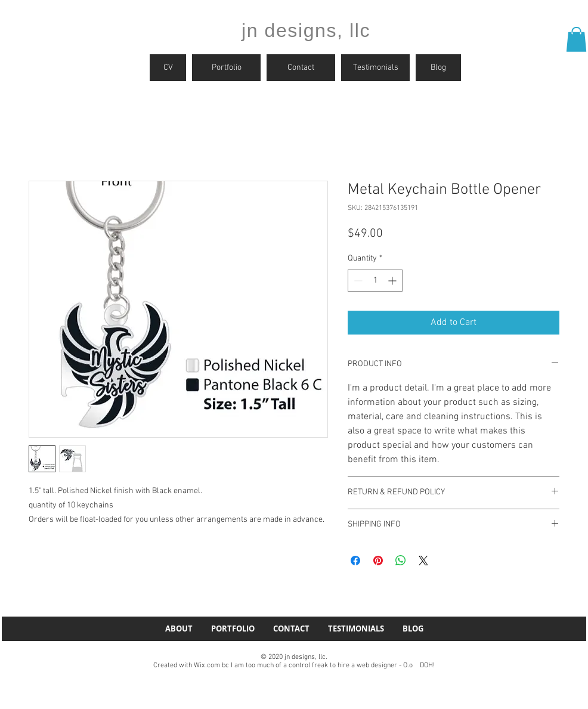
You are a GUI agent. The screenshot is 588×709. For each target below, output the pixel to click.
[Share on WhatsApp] (401, 561)
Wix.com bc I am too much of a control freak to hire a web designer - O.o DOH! (314, 665)
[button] (576, 39)
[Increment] (393, 281)
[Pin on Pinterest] (378, 561)
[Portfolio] (226, 68)
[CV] (168, 68)
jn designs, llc (306, 30)
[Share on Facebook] (355, 561)
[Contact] (301, 68)
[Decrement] (357, 281)
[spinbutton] (375, 281)
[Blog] (438, 68)
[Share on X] (423, 561)
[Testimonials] (375, 68)
